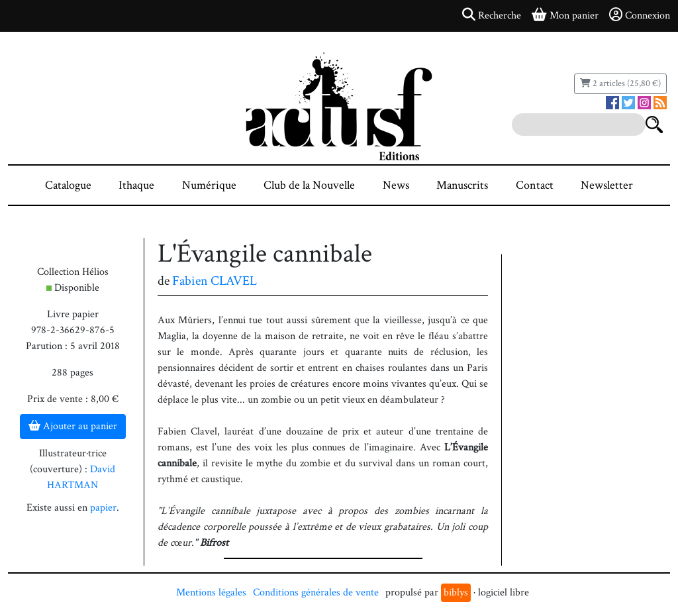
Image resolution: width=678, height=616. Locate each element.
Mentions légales (211, 592)
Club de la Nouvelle (309, 185)
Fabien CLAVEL (215, 281)
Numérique (209, 185)
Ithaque (136, 185)
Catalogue (68, 185)
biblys (456, 592)
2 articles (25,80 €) (620, 83)
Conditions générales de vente (316, 592)
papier (103, 508)
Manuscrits (462, 185)
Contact (535, 185)
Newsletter (607, 185)
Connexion (640, 15)
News (396, 185)
